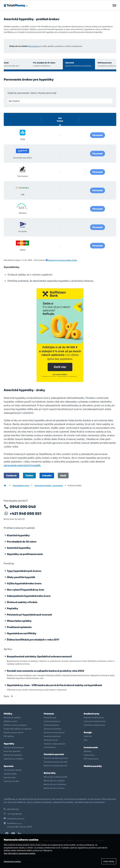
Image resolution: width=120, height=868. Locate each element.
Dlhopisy (87, 751)
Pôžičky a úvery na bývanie (15, 725)
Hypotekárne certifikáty (22, 633)
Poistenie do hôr (51, 740)
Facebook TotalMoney (7, 834)
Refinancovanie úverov (14, 732)
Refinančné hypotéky (13, 755)
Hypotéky (9, 744)
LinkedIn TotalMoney (19, 834)
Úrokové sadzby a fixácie (22, 602)
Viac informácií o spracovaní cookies (20, 853)
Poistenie (49, 714)
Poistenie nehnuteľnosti (54, 732)
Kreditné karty (91, 714)
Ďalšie (8, 696)
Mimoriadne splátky (19, 621)
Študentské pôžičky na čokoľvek (18, 729)
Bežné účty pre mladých (54, 780)
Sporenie (9, 766)
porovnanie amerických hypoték (22, 465)
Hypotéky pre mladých (14, 759)
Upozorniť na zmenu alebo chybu (61, 260)
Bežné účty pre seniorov (54, 788)
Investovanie (91, 747)
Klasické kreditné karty (94, 717)
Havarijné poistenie (52, 736)
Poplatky (12, 608)
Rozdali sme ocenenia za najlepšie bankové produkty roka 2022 (46, 671)
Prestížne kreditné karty (94, 725)
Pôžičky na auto (11, 721)
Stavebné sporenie (54, 754)
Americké (69, 64)
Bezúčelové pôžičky (12, 717)
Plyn (86, 740)
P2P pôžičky (9, 736)
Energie (88, 732)
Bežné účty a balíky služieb (55, 777)
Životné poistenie (51, 725)
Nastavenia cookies (12, 861)
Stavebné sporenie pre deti (56, 762)
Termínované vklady (12, 770)
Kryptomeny (89, 755)
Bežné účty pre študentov (55, 784)
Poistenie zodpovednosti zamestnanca (54, 745)
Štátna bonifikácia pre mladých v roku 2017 (33, 639)
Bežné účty (50, 773)
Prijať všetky (109, 861)
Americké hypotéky (19, 548)
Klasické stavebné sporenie (56, 758)
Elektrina (88, 736)
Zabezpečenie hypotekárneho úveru (29, 596)
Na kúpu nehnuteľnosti (14, 747)
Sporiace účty (10, 777)
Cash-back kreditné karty (95, 721)
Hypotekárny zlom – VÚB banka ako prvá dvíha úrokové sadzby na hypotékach (54, 685)
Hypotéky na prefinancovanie (25, 554)
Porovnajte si (34, 46)
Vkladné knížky (10, 774)
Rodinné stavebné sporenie (56, 765)
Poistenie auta (50, 717)
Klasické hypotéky (18, 535)
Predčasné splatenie (19, 627)
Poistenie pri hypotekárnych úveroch (29, 614)
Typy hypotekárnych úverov (24, 571)
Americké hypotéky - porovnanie (49, 485)
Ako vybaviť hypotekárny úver (26, 590)
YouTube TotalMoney (13, 834)
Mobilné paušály (93, 766)
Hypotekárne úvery (21, 485)
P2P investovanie (91, 759)
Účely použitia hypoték (21, 577)
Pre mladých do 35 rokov (36, 64)
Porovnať (97, 135)
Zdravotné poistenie (53, 729)
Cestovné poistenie (52, 721)
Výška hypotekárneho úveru (24, 583)
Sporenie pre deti (11, 781)
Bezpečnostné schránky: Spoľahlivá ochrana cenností (39, 656)
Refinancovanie (101, 64)
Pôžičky (8, 714)
